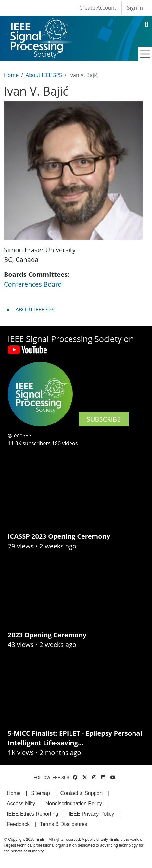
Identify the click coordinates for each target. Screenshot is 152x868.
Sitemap (40, 793)
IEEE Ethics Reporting (32, 814)
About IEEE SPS (44, 75)
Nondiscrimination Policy (74, 803)
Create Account (98, 8)
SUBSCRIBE (104, 419)
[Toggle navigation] (145, 54)
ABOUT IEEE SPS (35, 310)
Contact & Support (81, 793)
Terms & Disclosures (64, 824)
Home (11, 75)
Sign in (135, 8)
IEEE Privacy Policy (91, 814)
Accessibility (21, 803)
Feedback (18, 824)
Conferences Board (33, 284)
